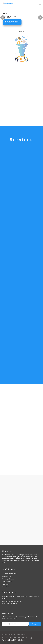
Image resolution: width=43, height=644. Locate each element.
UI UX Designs (6, 576)
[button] (3, 25)
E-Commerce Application (10, 574)
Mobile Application (8, 579)
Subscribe (35, 624)
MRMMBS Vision (18, 640)
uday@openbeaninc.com (14, 601)
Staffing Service (7, 582)
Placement (5, 584)
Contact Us (5, 587)
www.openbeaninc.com (9, 603)
